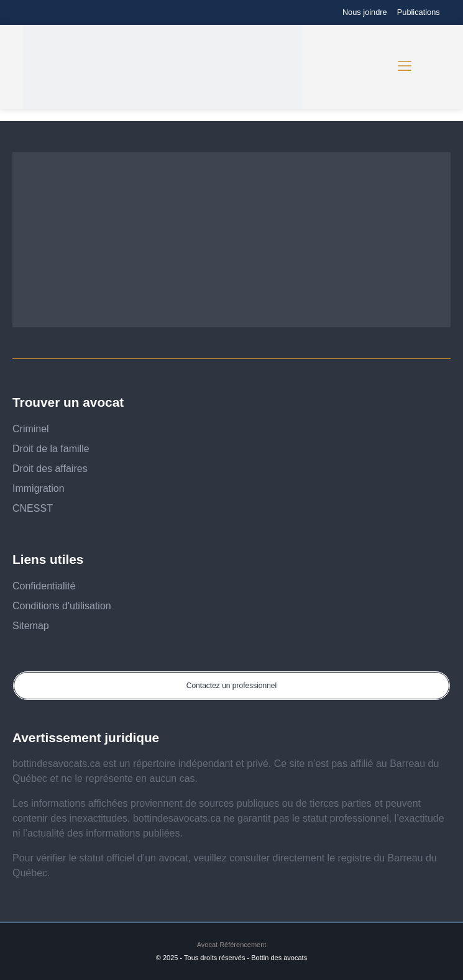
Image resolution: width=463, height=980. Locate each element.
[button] (405, 67)
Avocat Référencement (232, 945)
